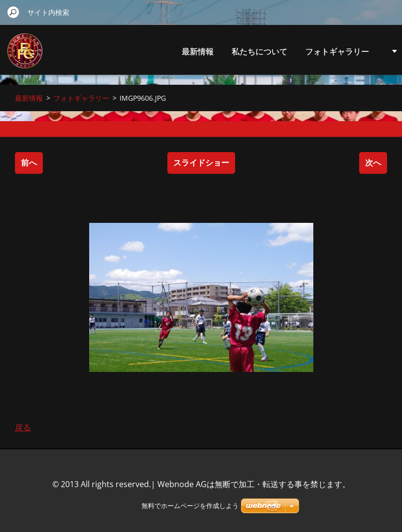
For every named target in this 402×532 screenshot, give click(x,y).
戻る (23, 427)
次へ (373, 163)
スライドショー (201, 163)
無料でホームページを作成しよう (190, 506)
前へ (29, 163)
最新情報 (198, 51)
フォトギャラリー (337, 51)
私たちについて (260, 51)
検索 (13, 12)
